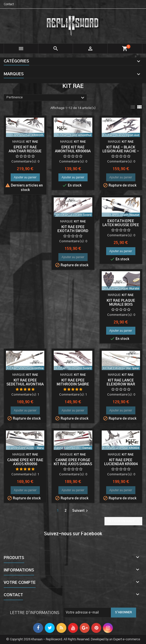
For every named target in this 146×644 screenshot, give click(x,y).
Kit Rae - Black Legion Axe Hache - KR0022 (121, 151)
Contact (9, 4)
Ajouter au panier (25, 177)
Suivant (81, 511)
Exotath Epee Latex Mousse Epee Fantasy (121, 225)
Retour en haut (124, 521)
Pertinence (46, 98)
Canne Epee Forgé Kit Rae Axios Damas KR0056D (73, 464)
